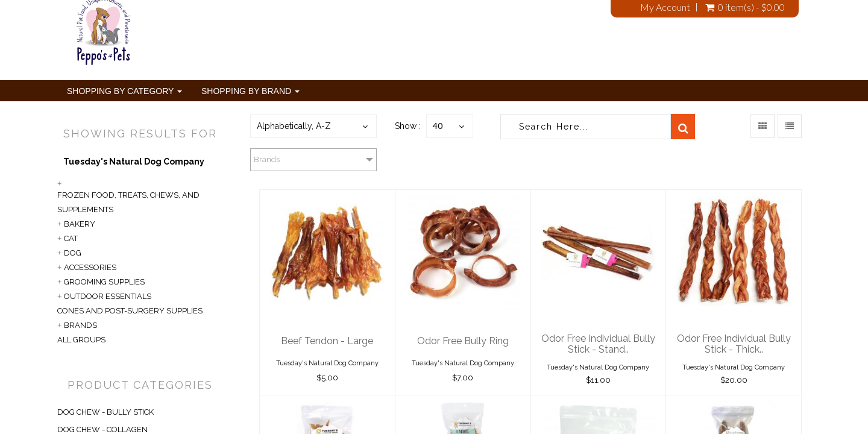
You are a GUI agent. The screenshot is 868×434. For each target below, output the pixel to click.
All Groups (81, 340)
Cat (71, 238)
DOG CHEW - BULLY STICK (105, 412)
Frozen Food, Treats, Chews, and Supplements (128, 202)
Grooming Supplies (104, 282)
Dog (73, 253)
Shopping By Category (124, 91)
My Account (665, 7)
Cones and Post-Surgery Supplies (130, 311)
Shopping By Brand (250, 91)
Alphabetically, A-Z (294, 126)
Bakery (80, 224)
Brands (80, 325)
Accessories (90, 267)
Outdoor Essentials (108, 296)
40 (438, 126)
